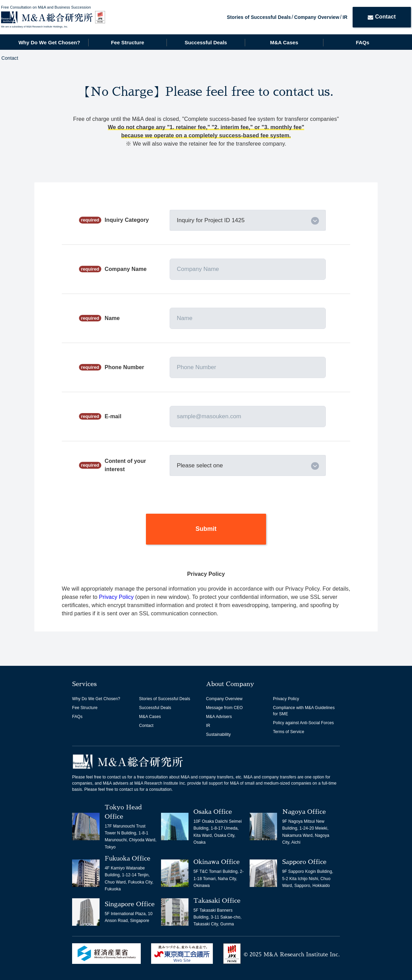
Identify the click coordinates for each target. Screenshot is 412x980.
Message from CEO (224, 708)
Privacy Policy (117, 597)
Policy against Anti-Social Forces (303, 723)
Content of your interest (125, 465)
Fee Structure (128, 42)
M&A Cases (284, 42)
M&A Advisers (219, 717)
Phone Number (124, 367)
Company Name (126, 269)
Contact (382, 17)
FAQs (362, 42)
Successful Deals (206, 42)
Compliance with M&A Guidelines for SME (304, 711)
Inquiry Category (127, 220)
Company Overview (317, 17)
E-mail (113, 416)
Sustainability (218, 734)
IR (345, 17)
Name (112, 318)
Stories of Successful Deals (259, 17)
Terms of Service (289, 732)
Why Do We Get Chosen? (49, 42)
